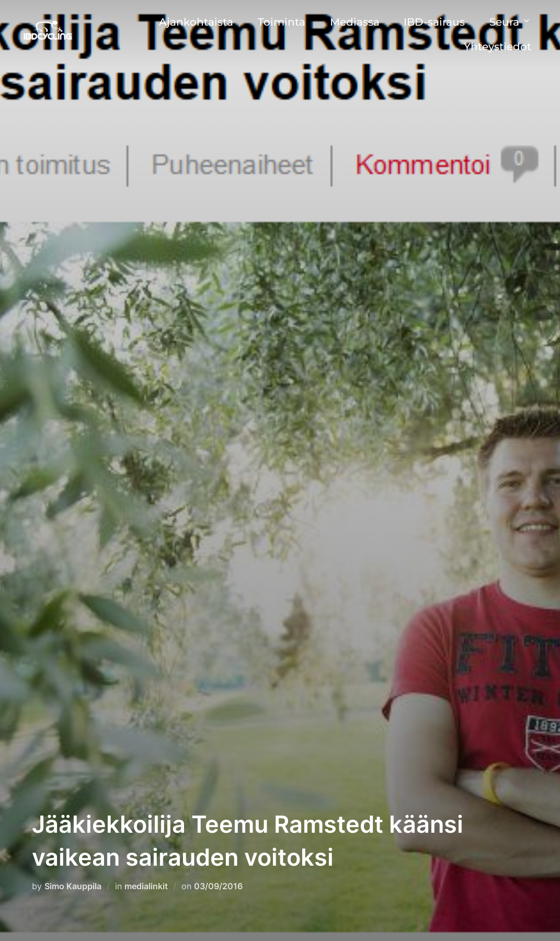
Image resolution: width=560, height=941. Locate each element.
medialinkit (146, 886)
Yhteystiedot (498, 47)
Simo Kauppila (73, 886)
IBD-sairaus (434, 22)
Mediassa (355, 22)
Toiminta (282, 22)
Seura (510, 22)
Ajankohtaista (196, 22)
